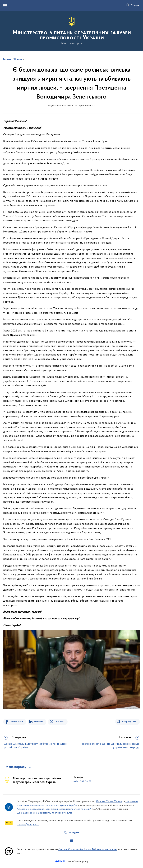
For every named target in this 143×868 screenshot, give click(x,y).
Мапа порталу (16, 767)
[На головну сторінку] (71, 31)
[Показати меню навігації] (5, 6)
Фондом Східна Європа (109, 801)
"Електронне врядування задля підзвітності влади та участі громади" (54, 809)
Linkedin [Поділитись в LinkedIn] (39, 722)
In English (74, 833)
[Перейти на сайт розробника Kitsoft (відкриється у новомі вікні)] (60, 861)
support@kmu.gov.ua (28, 825)
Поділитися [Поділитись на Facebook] (16, 722)
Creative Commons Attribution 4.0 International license (88, 849)
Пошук (135, 6)
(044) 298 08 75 (82, 782)
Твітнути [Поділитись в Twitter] (59, 722)
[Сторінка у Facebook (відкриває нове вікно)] (72, 841)
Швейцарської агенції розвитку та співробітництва (44, 813)
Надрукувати (129, 722)
